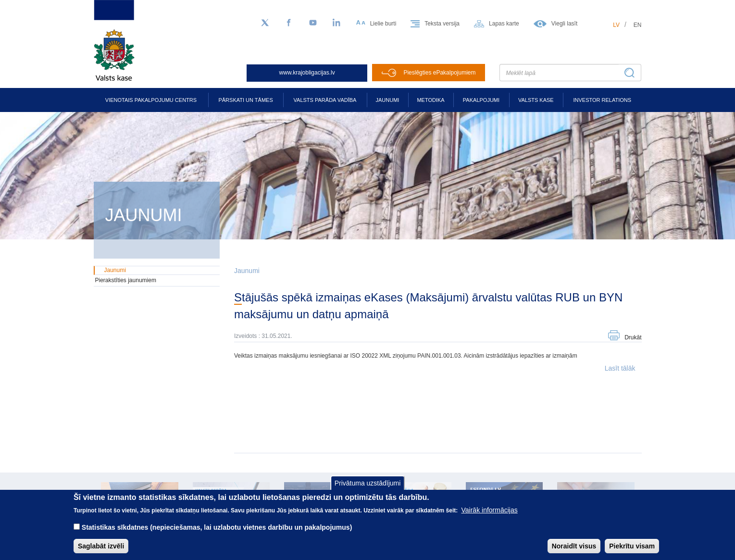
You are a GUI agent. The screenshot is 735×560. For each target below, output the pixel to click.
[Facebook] (289, 23)
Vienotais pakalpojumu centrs (151, 100)
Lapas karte (504, 24)
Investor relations (602, 100)
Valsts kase (536, 100)
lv (616, 25)
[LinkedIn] (337, 23)
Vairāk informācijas (490, 517)
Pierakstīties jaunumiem (126, 280)
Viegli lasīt (564, 24)
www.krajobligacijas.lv (307, 73)
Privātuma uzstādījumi (368, 490)
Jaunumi (388, 100)
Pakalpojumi (481, 100)
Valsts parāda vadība (325, 100)
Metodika (430, 100)
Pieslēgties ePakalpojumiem (439, 73)
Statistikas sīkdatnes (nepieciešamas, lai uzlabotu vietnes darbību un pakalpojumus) (217, 534)
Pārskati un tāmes (245, 100)
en (638, 25)
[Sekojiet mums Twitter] (265, 23)
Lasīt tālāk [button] (620, 368)
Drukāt (633, 337)
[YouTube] (313, 23)
